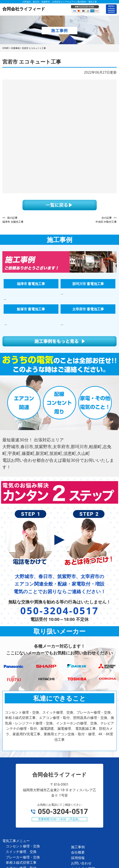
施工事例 (78, 751)
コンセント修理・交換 (23, 750)
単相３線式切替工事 (21, 767)
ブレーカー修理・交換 (23, 761)
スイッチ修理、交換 (21, 756)
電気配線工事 (16, 805)
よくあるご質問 (83, 773)
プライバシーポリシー (88, 778)
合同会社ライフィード (54, 845)
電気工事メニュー (16, 745)
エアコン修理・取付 (21, 772)
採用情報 (78, 762)
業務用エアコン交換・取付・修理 (31, 821)
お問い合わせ (81, 767)
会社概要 (78, 757)
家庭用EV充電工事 (20, 816)
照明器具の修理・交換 (23, 778)
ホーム (76, 784)
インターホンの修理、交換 (26, 789)
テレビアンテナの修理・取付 (28, 794)
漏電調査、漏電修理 (21, 800)
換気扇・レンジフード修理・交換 (31, 783)
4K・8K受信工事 (18, 827)
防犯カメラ (14, 810)
